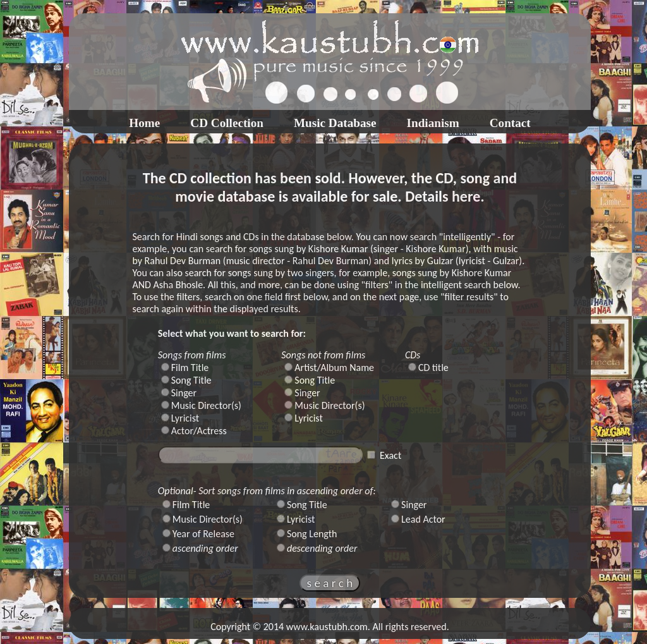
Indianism (433, 123)
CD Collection (227, 123)
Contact (510, 123)
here (466, 196)
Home (144, 123)
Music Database (335, 123)
